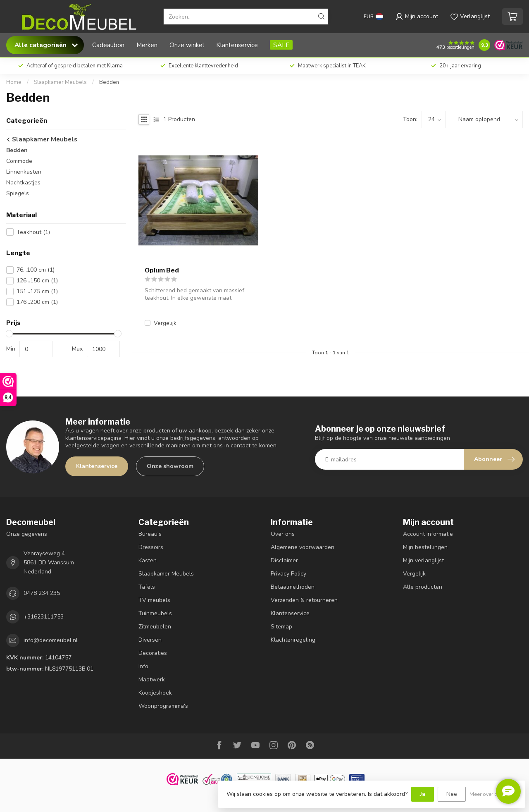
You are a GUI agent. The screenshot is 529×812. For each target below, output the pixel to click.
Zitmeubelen (155, 627)
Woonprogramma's (163, 706)
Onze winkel (187, 45)
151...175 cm (37, 291)
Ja (423, 794)
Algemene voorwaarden (303, 547)
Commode (19, 161)
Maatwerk (152, 679)
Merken (147, 45)
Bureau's (150, 534)
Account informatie (428, 534)
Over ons (283, 534)
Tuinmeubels (155, 613)
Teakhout (33, 232)
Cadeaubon (108, 45)
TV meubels (154, 600)
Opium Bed (162, 270)
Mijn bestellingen (425, 547)
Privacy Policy (288, 574)
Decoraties (153, 653)
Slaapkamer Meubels (60, 82)
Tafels (147, 587)
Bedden (109, 82)
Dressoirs (151, 547)
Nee (452, 794)
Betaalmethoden (293, 587)
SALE (281, 45)
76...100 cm (36, 270)
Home (14, 82)
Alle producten (423, 587)
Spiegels (18, 193)
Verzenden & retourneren (304, 600)
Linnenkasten (24, 172)
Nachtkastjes (23, 183)
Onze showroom (170, 466)
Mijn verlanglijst (423, 560)
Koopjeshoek (155, 693)
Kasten (148, 560)
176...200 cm (37, 302)
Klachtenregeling (293, 640)
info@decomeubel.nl (51, 640)
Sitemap (281, 627)
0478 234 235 (42, 593)
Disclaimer (284, 560)
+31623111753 (44, 617)
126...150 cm (37, 281)
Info (143, 666)
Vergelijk (165, 323)
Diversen (150, 640)
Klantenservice (237, 45)
